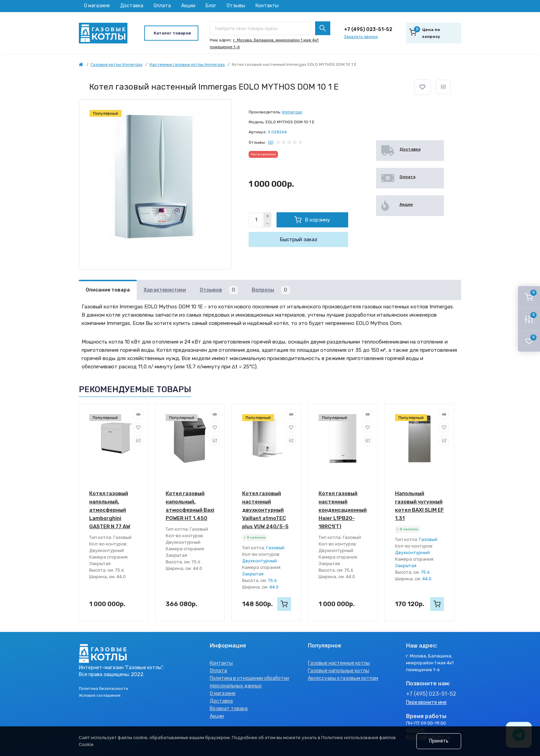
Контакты (267, 6)
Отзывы (236, 6)
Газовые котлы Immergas (117, 64)
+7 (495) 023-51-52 (368, 29)
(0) (271, 142)
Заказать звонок (361, 37)
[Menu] (171, 33)
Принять (439, 741)
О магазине (97, 6)
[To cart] (284, 604)
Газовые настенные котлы (339, 663)
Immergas (292, 112)
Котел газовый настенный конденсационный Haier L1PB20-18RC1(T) (343, 510)
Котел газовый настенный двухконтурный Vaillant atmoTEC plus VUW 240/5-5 (265, 510)
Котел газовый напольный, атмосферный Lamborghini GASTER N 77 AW (110, 510)
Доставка (132, 6)
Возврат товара (229, 709)
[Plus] (268, 216)
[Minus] (268, 224)
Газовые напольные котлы (339, 671)
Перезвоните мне (426, 702)
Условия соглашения (100, 695)
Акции (188, 6)
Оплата (162, 6)
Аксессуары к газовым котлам (343, 678)
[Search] (323, 28)
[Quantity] (256, 220)
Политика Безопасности (103, 688)
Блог (211, 6)
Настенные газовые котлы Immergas (187, 64)
